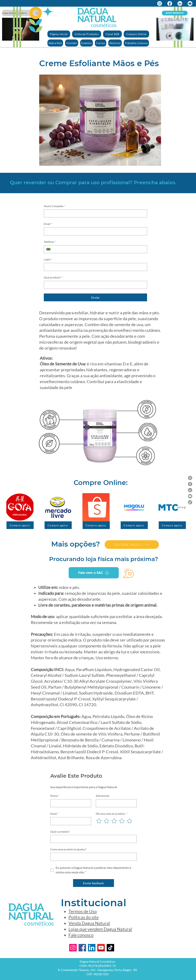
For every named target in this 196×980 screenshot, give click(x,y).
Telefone (50, 242)
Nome (55, 796)
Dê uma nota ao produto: (112, 814)
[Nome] (70, 803)
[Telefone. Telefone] (99, 249)
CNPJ (48, 260)
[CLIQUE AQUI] (132, 545)
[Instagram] (160, 4)
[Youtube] (190, 4)
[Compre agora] (20, 525)
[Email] (94, 231)
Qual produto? (53, 277)
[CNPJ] (94, 267)
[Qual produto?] (94, 285)
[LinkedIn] (180, 4)
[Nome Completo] (94, 213)
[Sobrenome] (115, 803)
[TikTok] (190, 502)
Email (48, 224)
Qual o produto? (60, 832)
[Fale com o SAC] (94, 573)
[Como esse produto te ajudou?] (92, 857)
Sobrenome (103, 796)
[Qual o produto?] (92, 839)
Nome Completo (55, 206)
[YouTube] (190, 496)
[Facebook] (170, 4)
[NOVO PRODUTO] (175, 13)
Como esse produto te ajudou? (68, 849)
